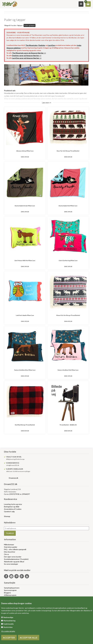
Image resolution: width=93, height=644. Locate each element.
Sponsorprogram (10, 590)
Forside (13, 25)
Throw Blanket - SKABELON (68, 425)
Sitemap (7, 516)
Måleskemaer (9, 545)
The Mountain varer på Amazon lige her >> (29, 53)
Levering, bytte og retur (13, 504)
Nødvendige (8, 617)
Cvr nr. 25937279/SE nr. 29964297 (17, 494)
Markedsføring (9, 621)
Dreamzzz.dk (14, 478)
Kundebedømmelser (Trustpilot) (16, 559)
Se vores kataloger (11, 564)
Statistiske (8, 627)
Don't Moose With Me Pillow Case (25, 261)
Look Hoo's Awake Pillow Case (25, 315)
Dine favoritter (10, 552)
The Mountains (32, 45)
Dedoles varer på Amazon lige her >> (27, 55)
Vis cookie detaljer (8, 631)
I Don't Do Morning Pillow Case (68, 261)
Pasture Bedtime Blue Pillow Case (25, 370)
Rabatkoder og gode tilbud (14, 562)
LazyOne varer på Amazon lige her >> (27, 58)
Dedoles (42, 45)
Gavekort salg (9, 511)
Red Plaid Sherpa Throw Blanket (25, 425)
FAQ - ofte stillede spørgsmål (15, 549)
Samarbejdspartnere (12, 588)
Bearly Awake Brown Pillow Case (25, 206)
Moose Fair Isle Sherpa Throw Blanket (68, 315)
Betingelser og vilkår (12, 507)
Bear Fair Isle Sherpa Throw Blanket (68, 151)
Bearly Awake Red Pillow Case (68, 206)
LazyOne (51, 45)
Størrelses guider (11, 547)
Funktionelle (8, 624)
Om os (6, 554)
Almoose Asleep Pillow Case (25, 151)
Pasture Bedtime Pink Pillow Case (68, 370)
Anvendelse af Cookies (13, 509)
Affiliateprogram (10, 595)
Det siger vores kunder (13, 557)
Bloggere (7, 593)
